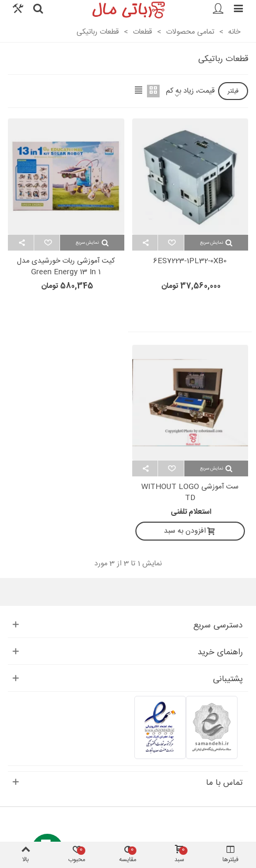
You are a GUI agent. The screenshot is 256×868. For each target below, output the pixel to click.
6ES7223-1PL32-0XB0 (190, 261)
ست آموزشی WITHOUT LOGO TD (190, 493)
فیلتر (233, 91)
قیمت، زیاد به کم (190, 91)
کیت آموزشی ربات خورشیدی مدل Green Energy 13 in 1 (66, 267)
